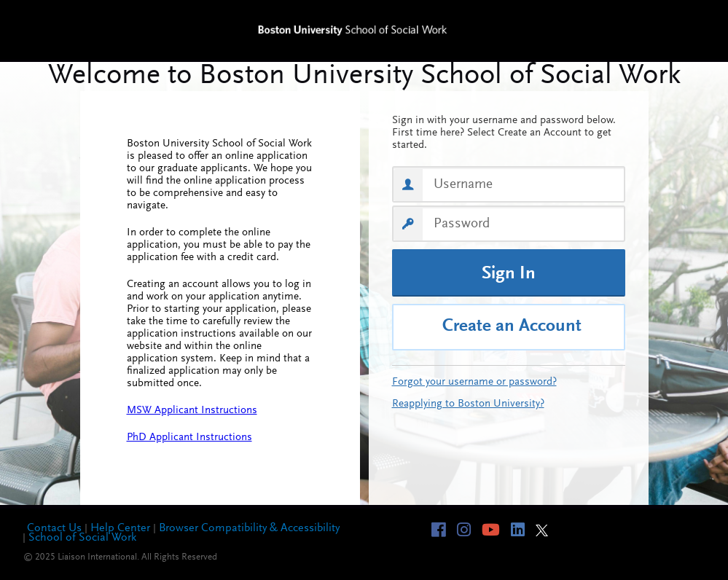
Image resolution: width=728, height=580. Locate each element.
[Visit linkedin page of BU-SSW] (523, 530)
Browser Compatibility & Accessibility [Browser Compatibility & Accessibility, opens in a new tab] (249, 528)
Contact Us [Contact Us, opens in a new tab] (54, 528)
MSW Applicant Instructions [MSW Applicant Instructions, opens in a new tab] (192, 411)
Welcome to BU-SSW (364, 77)
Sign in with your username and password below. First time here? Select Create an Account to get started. (504, 133)
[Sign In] (509, 273)
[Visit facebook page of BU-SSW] (444, 530)
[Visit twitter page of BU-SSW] (547, 530)
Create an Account (512, 327)
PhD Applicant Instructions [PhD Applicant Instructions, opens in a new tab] (189, 438)
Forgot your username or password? (474, 382)
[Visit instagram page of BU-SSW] (469, 530)
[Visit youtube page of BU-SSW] (496, 530)
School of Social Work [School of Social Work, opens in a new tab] (82, 538)
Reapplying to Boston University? (468, 404)
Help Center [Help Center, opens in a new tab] (120, 528)
